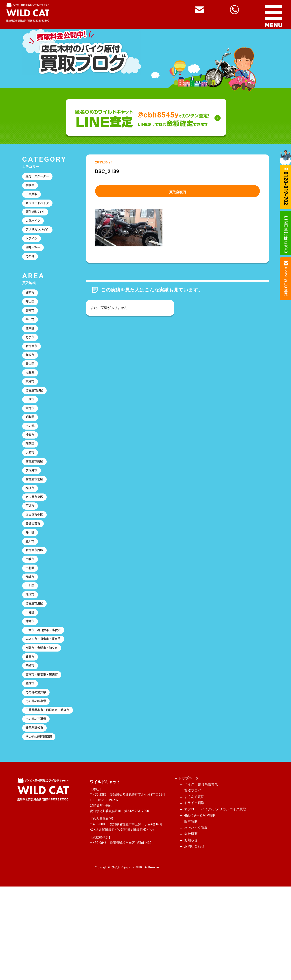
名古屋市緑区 (36, 419)
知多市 (31, 378)
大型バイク (35, 228)
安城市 (31, 633)
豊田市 (31, 725)
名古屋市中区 (36, 562)
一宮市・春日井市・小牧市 (46, 694)
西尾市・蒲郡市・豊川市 (45, 745)
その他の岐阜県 (38, 776)
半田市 (31, 337)
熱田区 (31, 582)
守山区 (31, 317)
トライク (33, 248)
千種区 (31, 674)
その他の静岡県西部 (41, 822)
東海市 (31, 409)
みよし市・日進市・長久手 (46, 704)
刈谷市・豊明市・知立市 (45, 715)
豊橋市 (31, 755)
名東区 (31, 348)
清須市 (31, 470)
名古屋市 (33, 368)
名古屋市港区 (36, 663)
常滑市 (31, 439)
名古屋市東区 (36, 541)
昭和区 (31, 450)
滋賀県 (31, 398)
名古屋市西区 (36, 602)
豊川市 (31, 592)
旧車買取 (33, 198)
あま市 (31, 358)
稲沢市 (31, 531)
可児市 (31, 551)
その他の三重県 (38, 802)
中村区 (31, 623)
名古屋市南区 (36, 500)
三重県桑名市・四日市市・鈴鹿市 (48, 789)
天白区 (31, 388)
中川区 (31, 643)
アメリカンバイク (40, 238)
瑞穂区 (31, 480)
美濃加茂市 (35, 572)
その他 (31, 269)
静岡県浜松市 (36, 812)
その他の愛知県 (38, 765)
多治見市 (33, 511)
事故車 (31, 187)
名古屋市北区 (36, 521)
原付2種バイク (37, 218)
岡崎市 (31, 735)
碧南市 (31, 327)
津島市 (31, 684)
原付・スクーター (40, 177)
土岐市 (31, 613)
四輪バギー (35, 259)
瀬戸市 (31, 307)
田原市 (31, 429)
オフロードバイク (40, 208)
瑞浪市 (31, 653)
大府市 (31, 490)
